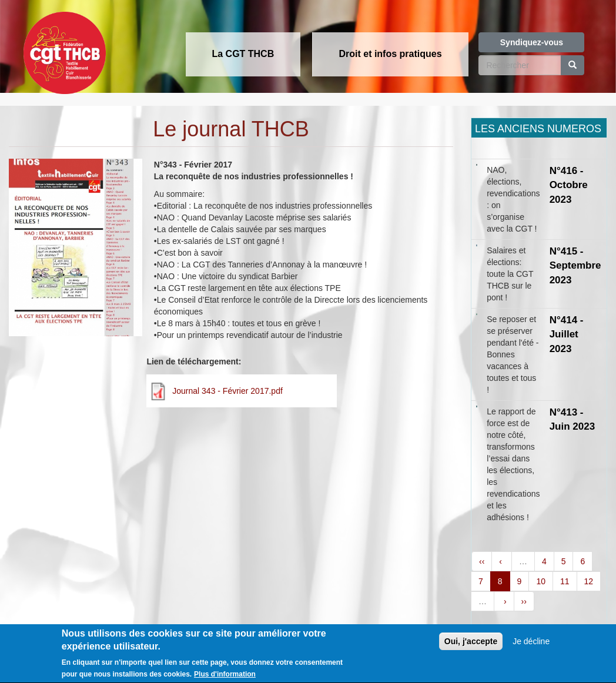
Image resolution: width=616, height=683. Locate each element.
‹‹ (482, 561)
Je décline (531, 646)
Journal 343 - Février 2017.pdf (227, 391)
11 (565, 581)
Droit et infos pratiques (390, 54)
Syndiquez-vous (532, 42)
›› (524, 601)
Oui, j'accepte (471, 646)
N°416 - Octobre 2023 (569, 185)
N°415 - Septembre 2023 (575, 266)
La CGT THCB (243, 54)
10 (541, 581)
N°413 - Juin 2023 (573, 419)
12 (589, 581)
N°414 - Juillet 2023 (567, 334)
